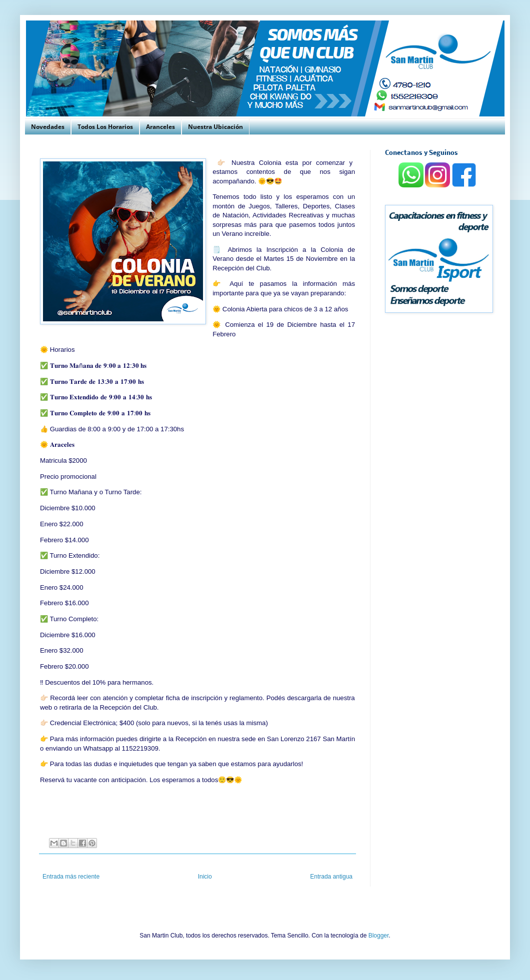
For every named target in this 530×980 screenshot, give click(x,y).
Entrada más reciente (71, 877)
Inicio (205, 877)
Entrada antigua (331, 877)
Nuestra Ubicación (215, 127)
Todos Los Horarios (105, 127)
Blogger (379, 936)
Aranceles (160, 127)
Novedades (48, 127)
